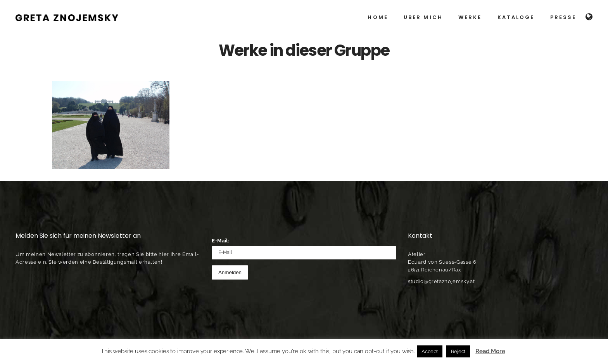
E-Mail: (221, 241)
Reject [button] (458, 351)
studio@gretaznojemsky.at (441, 281)
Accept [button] (430, 351)
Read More (490, 351)
